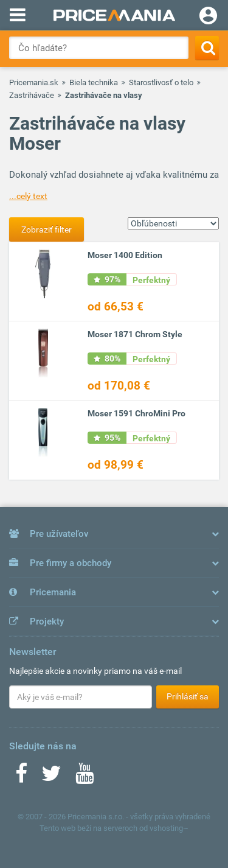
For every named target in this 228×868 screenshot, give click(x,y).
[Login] (208, 17)
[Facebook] (21, 777)
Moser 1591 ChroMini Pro (136, 413)
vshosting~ (169, 828)
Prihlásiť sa (188, 696)
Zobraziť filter (47, 229)
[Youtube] (85, 777)
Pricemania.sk (34, 82)
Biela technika (94, 82)
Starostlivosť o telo (161, 82)
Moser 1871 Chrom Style (135, 334)
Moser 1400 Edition (125, 255)
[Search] (207, 48)
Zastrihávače (32, 95)
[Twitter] (51, 777)
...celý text (28, 196)
